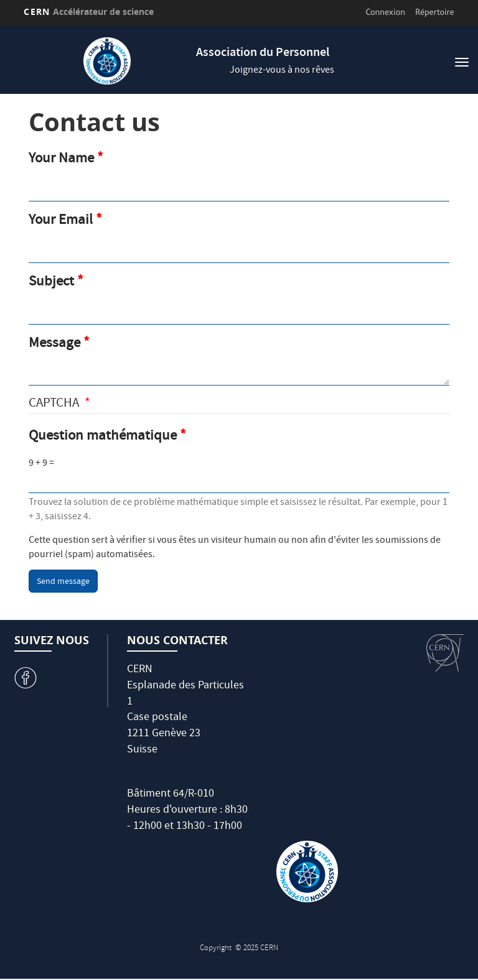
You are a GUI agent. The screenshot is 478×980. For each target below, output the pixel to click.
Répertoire (434, 12)
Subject (51, 283)
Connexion (386, 12)
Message (54, 344)
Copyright (217, 949)
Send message (63, 582)
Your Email (61, 221)
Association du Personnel (263, 53)
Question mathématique (103, 437)
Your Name (61, 160)
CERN (89, 12)
